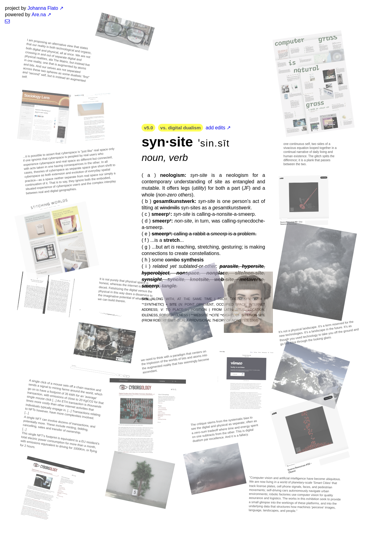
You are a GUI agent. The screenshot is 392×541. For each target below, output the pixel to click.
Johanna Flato (43, 8)
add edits (219, 128)
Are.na (38, 15)
